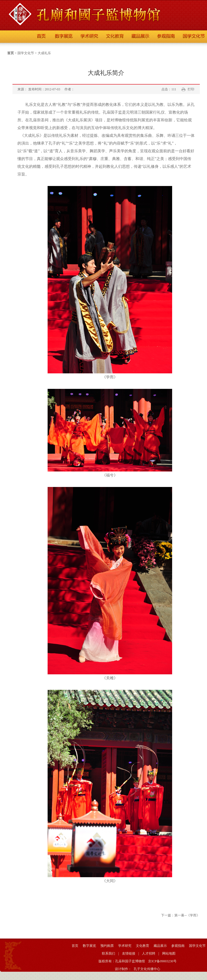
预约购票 (107, 946)
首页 (11, 53)
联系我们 (108, 953)
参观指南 (178, 946)
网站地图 (169, 953)
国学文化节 (26, 53)
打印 (191, 89)
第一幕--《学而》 (187, 915)
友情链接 (129, 953)
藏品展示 (160, 946)
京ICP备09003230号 (162, 961)
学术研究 (125, 946)
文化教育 (143, 946)
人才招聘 (149, 953)
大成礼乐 (44, 53)
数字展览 (89, 946)
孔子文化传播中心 (147, 969)
